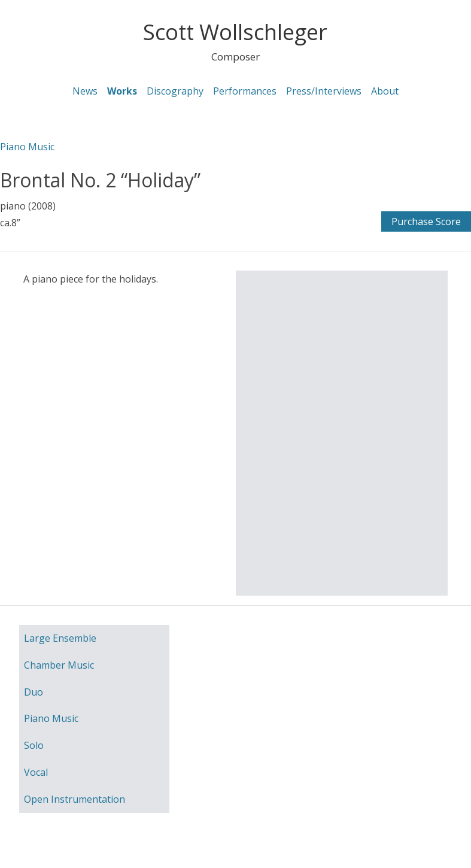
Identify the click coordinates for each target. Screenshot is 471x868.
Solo (34, 745)
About (385, 91)
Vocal (36, 772)
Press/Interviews (324, 91)
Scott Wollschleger (235, 32)
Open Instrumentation (75, 799)
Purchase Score (426, 221)
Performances (245, 91)
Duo (34, 692)
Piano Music (27, 147)
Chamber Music (59, 665)
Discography (175, 91)
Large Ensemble (60, 638)
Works (122, 91)
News (85, 91)
